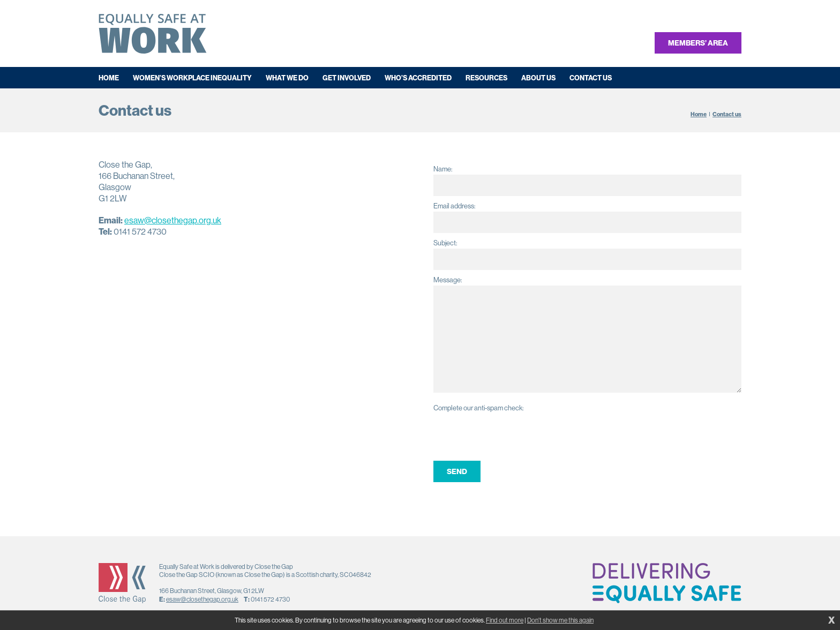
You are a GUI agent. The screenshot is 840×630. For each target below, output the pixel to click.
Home (699, 114)
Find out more (505, 620)
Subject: (445, 243)
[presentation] (515, 434)
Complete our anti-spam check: (478, 408)
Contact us (727, 114)
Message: (448, 280)
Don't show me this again (560, 620)
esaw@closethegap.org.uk (173, 220)
